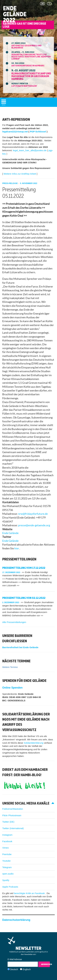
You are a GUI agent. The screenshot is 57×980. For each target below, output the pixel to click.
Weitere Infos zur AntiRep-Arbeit (20, 174)
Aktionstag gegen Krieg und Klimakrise (26, 47)
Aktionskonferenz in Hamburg (28, 66)
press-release (10, 183)
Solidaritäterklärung (34, 743)
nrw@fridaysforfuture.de (33, 514)
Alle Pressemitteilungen (14, 622)
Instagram (7, 835)
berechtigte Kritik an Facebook (30, 893)
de (43, 4)
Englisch (27, 969)
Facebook (7, 841)
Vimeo (5, 848)
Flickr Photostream (12, 815)
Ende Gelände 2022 (15, 14)
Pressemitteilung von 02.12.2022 (24, 598)
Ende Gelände (10, 533)
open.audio (8, 874)
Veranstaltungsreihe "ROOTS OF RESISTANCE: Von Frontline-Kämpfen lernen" (31, 57)
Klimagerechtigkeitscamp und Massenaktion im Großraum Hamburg (31, 76)
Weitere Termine (10, 667)
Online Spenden (12, 688)
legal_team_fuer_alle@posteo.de (30, 150)
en (49, 4)
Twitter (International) (13, 828)
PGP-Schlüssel (38, 132)
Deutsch (14, 969)
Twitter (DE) (8, 822)
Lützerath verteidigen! (24, 86)
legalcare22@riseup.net (15, 132)
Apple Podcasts (10, 887)
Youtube (6, 861)
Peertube (7, 854)
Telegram (7, 867)
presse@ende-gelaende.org (34, 525)
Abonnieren (45, 964)
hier (17, 548)
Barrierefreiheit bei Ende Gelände (20, 647)
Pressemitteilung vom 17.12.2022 (24, 568)
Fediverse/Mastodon (13, 809)
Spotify (6, 880)
